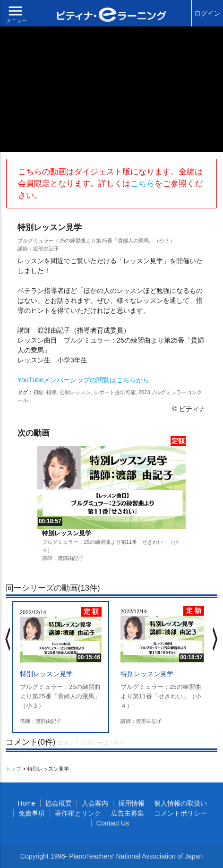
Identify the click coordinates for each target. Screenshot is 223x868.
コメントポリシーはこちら (91, 743)
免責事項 (32, 813)
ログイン (207, 13)
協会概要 (59, 803)
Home (27, 803)
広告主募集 (128, 813)
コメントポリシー (180, 813)
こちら (142, 184)
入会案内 (95, 803)
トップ (13, 769)
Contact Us (113, 823)
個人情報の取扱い (180, 803)
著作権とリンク (78, 813)
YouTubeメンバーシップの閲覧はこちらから (83, 380)
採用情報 (131, 803)
